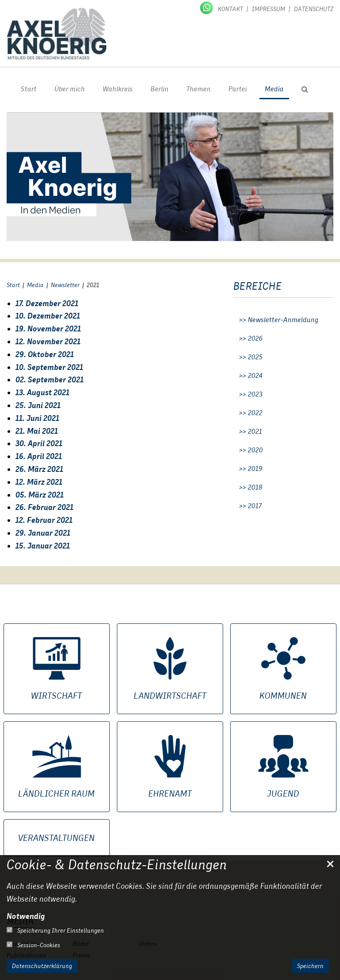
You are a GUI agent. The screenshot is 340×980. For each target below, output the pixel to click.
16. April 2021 (39, 456)
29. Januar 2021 (43, 533)
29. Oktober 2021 (45, 354)
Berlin (160, 89)
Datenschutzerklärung (42, 966)
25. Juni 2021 (38, 405)
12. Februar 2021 (44, 520)
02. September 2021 (50, 379)
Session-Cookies (33, 945)
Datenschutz (314, 9)
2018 (255, 487)
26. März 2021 (39, 469)
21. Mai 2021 (37, 431)
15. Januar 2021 (43, 546)
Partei (238, 89)
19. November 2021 (48, 329)
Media (274, 89)
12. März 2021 (39, 482)
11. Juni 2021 (37, 418)
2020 (255, 450)
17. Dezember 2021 (47, 303)
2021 (255, 432)
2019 (255, 469)
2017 (255, 506)
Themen (199, 89)
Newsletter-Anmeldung (283, 320)
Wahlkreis (118, 89)
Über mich (70, 89)
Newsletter (65, 285)
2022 (255, 413)
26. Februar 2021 (44, 507)
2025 (255, 357)
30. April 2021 (39, 443)
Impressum (269, 9)
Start (29, 89)
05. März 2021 (40, 495)
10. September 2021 (49, 367)
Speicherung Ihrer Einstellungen (55, 930)
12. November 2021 (48, 341)
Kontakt (230, 9)
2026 (255, 338)
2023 (255, 394)
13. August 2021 (42, 392)
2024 (255, 376)
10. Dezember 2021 (48, 316)
